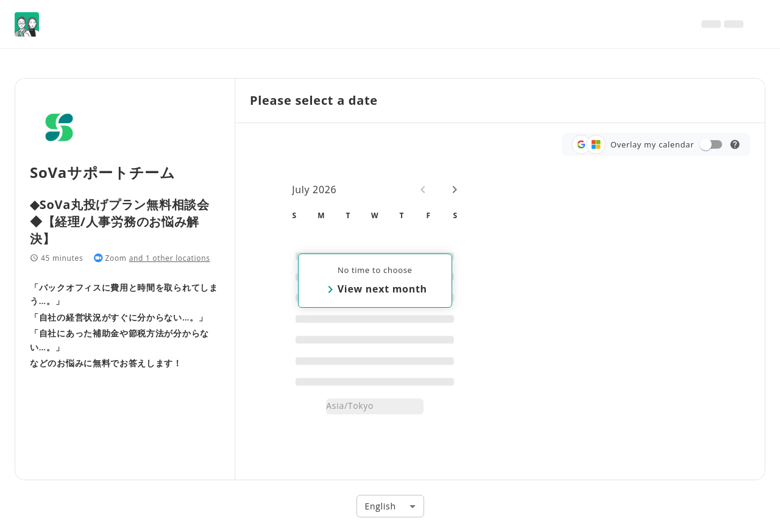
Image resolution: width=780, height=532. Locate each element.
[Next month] (455, 190)
